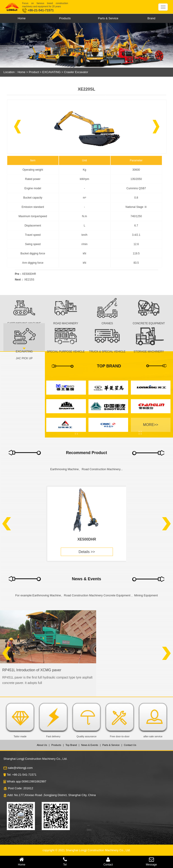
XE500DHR (29, 274)
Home (22, 18)
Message (151, 862)
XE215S (29, 280)
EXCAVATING (52, 72)
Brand (151, 18)
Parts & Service (108, 18)
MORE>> (151, 425)
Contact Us (130, 745)
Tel (65, 862)
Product (34, 72)
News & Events (90, 745)
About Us (42, 745)
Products (65, 18)
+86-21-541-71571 (38, 10)
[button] (17, 127)
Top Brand (71, 745)
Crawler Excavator (76, 72)
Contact (108, 862)
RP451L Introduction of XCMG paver (32, 670)
